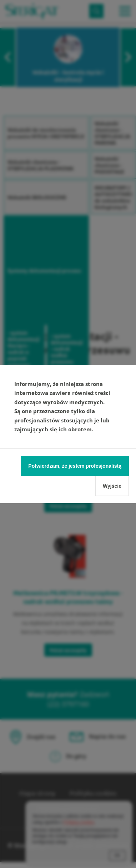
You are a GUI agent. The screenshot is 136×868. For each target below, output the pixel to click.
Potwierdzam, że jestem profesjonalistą (75, 466)
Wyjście (112, 486)
